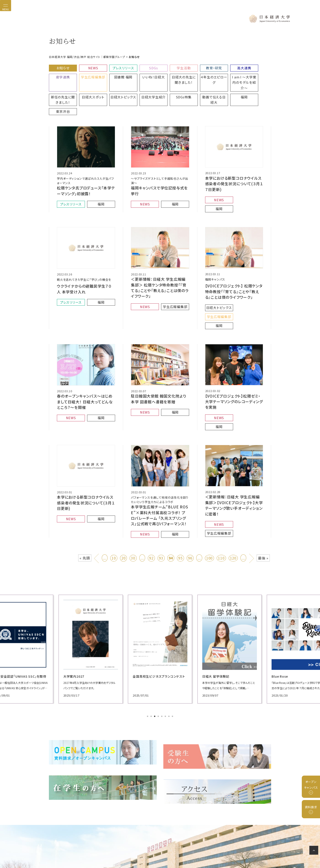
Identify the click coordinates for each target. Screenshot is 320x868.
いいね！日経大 (117, 74)
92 (151, 500)
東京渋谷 (200, 85)
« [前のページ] (97, 500)
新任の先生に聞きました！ (228, 76)
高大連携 (228, 67)
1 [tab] (148, 659)
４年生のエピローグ (173, 74)
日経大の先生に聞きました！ (145, 76)
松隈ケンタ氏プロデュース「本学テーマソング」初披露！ (84, 167)
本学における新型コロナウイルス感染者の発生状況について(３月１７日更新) (234, 160)
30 (133, 500)
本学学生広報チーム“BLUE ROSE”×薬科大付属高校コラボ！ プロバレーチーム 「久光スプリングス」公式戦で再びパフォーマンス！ (159, 460)
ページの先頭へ (315, 851)
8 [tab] (173, 659)
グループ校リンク (173, 849)
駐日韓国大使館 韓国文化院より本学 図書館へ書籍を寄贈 (159, 355)
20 (124, 500)
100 (209, 500)
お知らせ (62, 67)
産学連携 (256, 67)
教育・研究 (201, 67)
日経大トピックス (62, 85)
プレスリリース (117, 67)
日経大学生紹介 (89, 85)
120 (233, 500)
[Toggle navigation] (6, 6)
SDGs (145, 67)
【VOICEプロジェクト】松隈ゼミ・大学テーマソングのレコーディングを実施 (234, 358)
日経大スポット (256, 74)
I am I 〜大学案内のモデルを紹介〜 (200, 76)
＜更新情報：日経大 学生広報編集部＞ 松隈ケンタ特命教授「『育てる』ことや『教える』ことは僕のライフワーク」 (159, 257)
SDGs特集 (117, 85)
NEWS (89, 67)
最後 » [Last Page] (263, 500)
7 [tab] (169, 659)
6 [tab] (166, 659)
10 (114, 500)
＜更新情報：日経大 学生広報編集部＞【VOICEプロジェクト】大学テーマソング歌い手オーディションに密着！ (234, 450)
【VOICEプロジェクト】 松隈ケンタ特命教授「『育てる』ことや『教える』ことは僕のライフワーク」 (234, 261)
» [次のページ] (252, 500)
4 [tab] (159, 659)
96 (190, 500)
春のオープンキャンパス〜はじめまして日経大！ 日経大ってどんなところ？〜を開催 (85, 358)
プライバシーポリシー (117, 849)
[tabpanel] (84, 591)
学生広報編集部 (62, 74)
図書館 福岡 (89, 74)
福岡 (173, 85)
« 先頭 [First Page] (85, 500)
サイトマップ (211, 849)
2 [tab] (152, 659)
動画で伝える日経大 (145, 87)
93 (161, 500)
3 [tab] (155, 659)
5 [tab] (162, 659)
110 (221, 500)
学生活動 (173, 67)
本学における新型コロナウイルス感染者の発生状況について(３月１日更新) (85, 448)
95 (180, 500)
